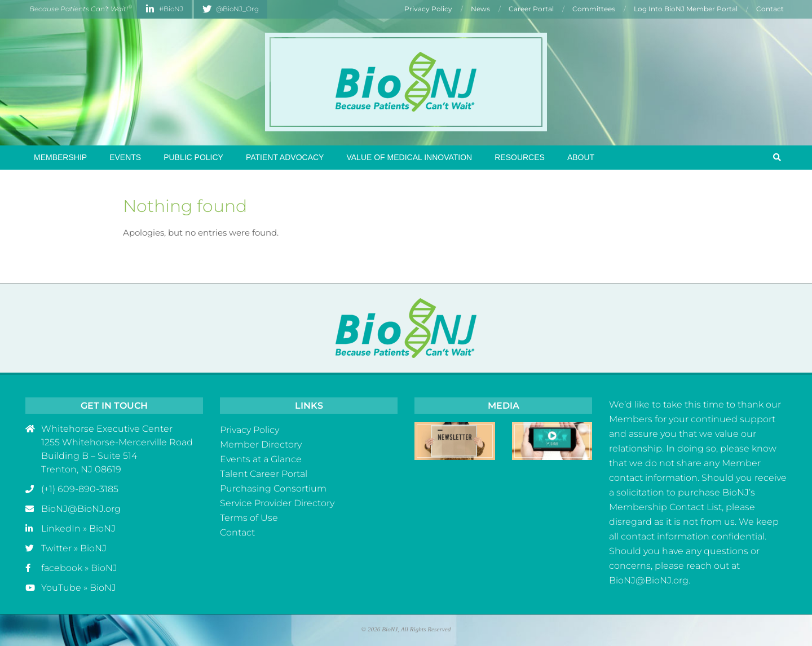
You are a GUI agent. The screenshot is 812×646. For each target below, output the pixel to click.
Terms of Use (249, 518)
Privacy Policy (250, 430)
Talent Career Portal (264, 474)
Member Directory (261, 444)
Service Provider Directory (277, 503)
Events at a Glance (261, 459)
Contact (237, 532)
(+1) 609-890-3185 (80, 489)
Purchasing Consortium (273, 488)
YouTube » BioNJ (79, 588)
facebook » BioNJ (79, 568)
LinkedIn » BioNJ (78, 528)
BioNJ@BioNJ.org (81, 509)
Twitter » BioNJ (74, 548)
